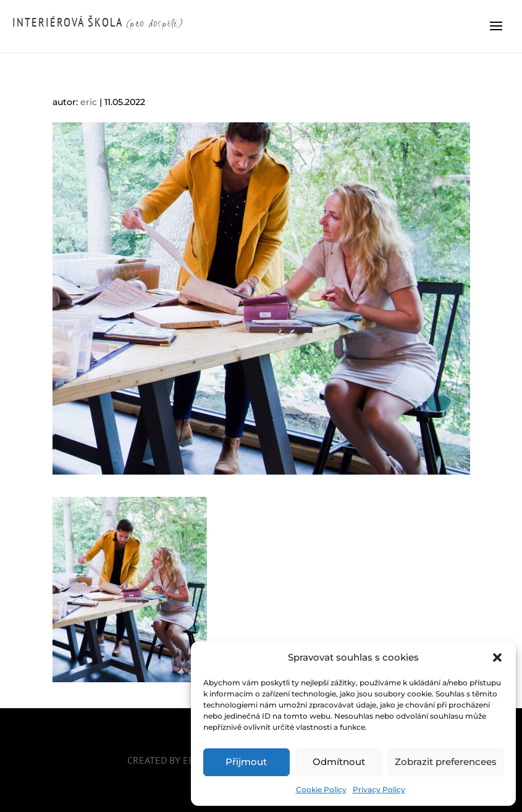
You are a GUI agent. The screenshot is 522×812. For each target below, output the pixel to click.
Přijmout (246, 762)
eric (89, 102)
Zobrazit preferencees (446, 762)
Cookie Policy (321, 789)
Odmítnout (339, 762)
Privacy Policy (379, 789)
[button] (497, 658)
